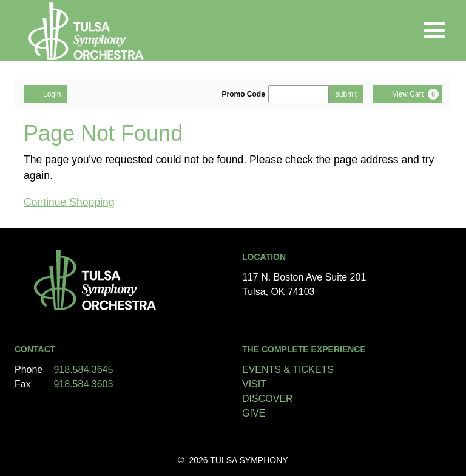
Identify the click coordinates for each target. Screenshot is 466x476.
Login (46, 93)
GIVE (254, 413)
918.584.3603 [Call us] (83, 384)
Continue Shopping (69, 202)
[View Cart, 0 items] (407, 94)
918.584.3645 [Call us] (83, 369)
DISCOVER (268, 399)
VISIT (254, 384)
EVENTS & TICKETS (288, 369)
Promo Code (244, 94)
